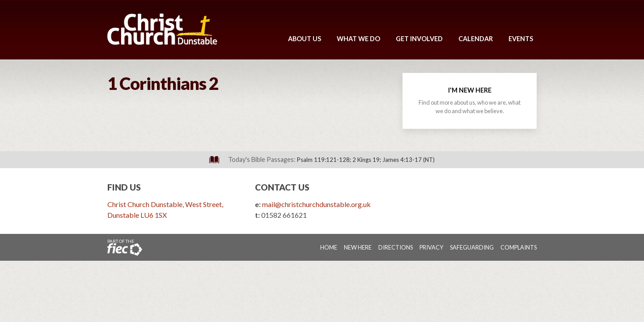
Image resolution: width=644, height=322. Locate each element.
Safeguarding (472, 247)
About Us (305, 39)
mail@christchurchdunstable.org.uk (316, 204)
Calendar (476, 39)
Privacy (431, 247)
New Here (358, 247)
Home (329, 247)
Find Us (124, 187)
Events (521, 39)
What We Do (358, 39)
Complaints (519, 247)
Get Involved (419, 39)
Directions (396, 247)
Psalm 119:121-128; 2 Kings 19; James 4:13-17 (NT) (366, 160)
